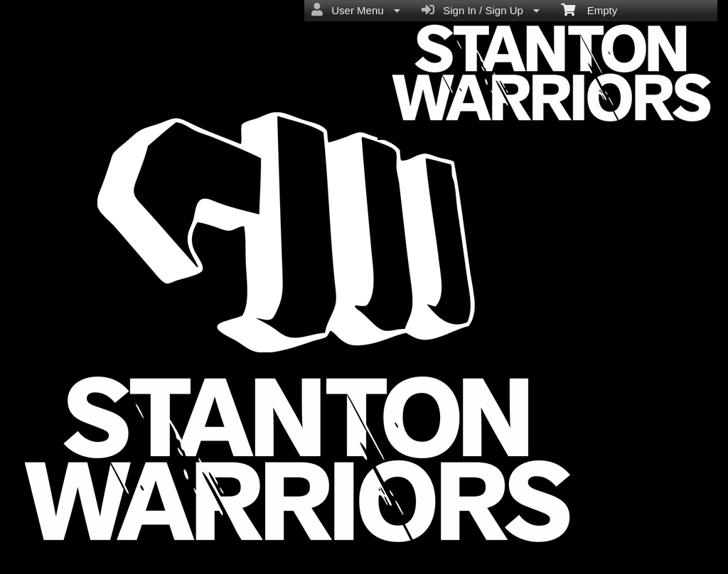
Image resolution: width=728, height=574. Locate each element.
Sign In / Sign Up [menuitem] (481, 10)
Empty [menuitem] (589, 9)
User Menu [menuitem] (356, 10)
